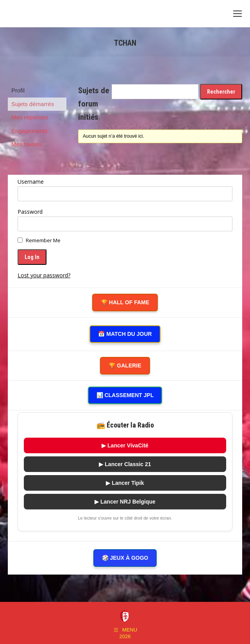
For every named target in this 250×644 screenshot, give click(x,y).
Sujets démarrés (33, 104)
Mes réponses (30, 117)
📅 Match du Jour (125, 334)
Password (30, 212)
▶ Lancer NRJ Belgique (125, 502)
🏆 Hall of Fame (125, 302)
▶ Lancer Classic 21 (125, 464)
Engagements (29, 131)
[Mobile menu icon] (237, 14)
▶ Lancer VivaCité (125, 445)
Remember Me (43, 240)
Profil (18, 90)
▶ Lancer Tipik (125, 483)
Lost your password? (44, 275)
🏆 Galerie (125, 365)
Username (31, 182)
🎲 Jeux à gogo (125, 558)
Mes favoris (26, 144)
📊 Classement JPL (125, 395)
